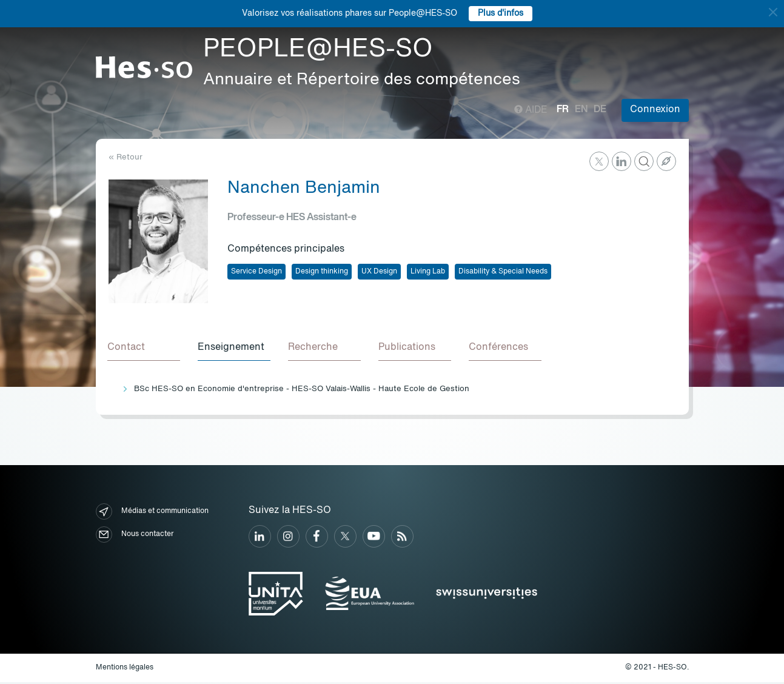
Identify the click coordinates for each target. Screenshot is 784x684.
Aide (531, 110)
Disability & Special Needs (503, 272)
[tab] (145, 349)
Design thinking (322, 272)
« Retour (126, 157)
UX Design (379, 272)
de (600, 110)
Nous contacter (135, 536)
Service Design (256, 272)
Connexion (655, 110)
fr (563, 110)
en (581, 110)
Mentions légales (125, 669)
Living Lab (428, 272)
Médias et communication (152, 513)
